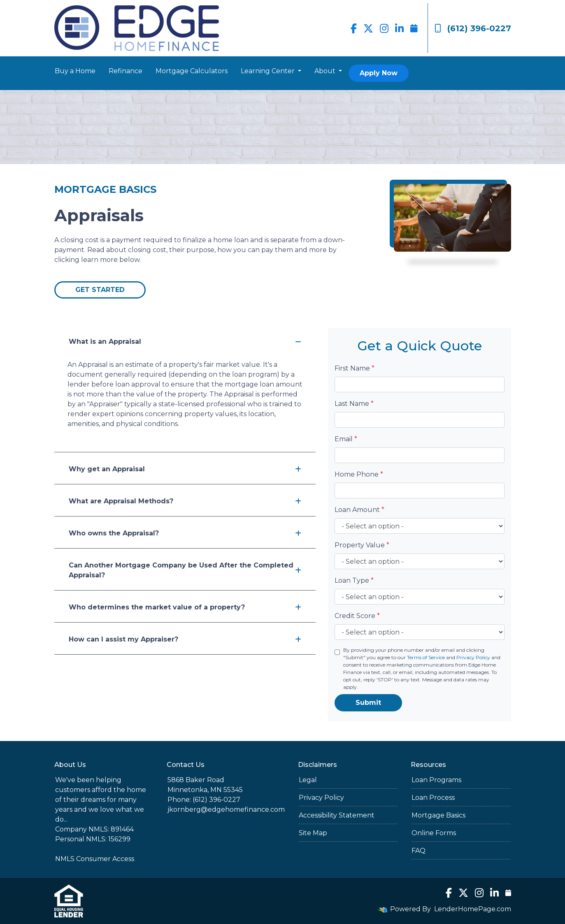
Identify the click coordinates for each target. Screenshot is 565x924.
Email (346, 439)
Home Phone (359, 474)
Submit (368, 703)
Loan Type (354, 580)
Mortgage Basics (438, 815)
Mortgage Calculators (192, 71)
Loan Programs (436, 780)
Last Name (354, 404)
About (326, 71)
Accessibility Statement (337, 815)
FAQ (419, 851)
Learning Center (269, 71)
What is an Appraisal (185, 342)
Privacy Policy (473, 657)
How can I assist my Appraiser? (185, 639)
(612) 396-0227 (473, 28)
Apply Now (379, 73)
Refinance (126, 71)
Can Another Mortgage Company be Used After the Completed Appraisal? (185, 570)
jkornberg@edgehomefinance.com (226, 809)
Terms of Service (426, 657)
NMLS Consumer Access (95, 859)
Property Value (362, 545)
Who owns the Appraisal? (185, 533)
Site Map (313, 833)
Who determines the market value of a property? (185, 607)
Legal (308, 780)
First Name (355, 368)
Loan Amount (359, 510)
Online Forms (434, 833)
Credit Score (357, 616)
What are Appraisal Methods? (185, 501)
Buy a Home (75, 71)
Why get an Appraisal (185, 469)
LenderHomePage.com (473, 909)
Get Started (100, 290)
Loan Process (433, 798)
